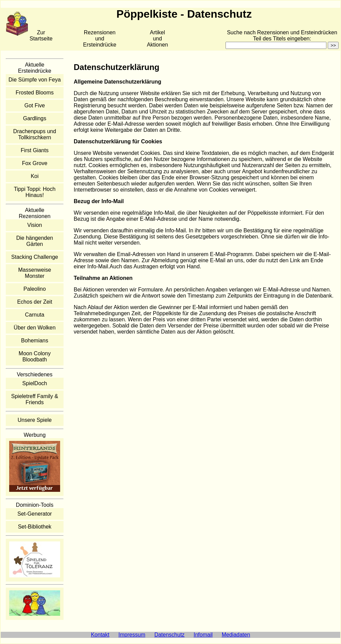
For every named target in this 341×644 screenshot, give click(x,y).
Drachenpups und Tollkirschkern (35, 134)
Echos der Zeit (34, 302)
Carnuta (35, 315)
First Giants (35, 150)
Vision (34, 225)
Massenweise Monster (35, 273)
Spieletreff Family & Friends (35, 399)
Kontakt (100, 635)
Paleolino (35, 289)
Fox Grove (35, 163)
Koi (34, 176)
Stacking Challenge (35, 257)
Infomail (203, 635)
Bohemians (35, 341)
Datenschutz (169, 635)
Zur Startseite (41, 35)
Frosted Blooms (35, 93)
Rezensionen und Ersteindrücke (100, 39)
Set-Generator (34, 514)
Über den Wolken (34, 328)
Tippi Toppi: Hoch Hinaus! (35, 192)
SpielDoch (35, 383)
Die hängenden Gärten (35, 241)
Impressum (132, 635)
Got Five (35, 105)
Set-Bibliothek (35, 527)
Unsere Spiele (35, 420)
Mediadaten (236, 635)
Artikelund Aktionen (157, 39)
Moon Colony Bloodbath (35, 356)
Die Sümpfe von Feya (35, 80)
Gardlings (35, 118)
